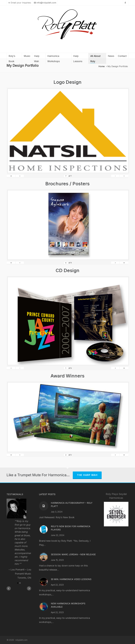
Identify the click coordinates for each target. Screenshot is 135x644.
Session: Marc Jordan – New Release (73, 554)
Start (18, 583)
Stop (20, 583)
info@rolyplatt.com (45, 3)
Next (29, 588)
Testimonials (15, 494)
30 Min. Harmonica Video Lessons (71, 579)
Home (102, 66)
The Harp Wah (87, 475)
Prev (9, 588)
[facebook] (126, 3)
